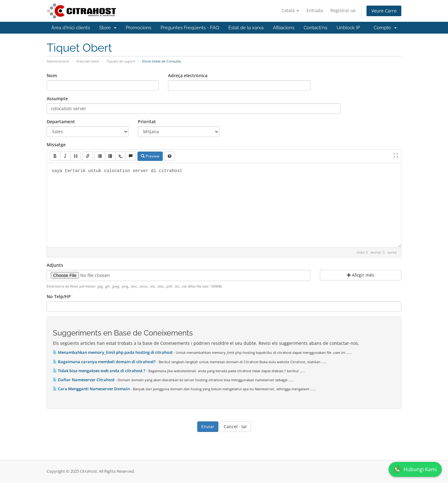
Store (108, 28)
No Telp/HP (59, 296)
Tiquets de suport (121, 61)
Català (290, 10)
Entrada (315, 10)
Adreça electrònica (188, 75)
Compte (385, 28)
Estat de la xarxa (246, 28)
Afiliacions (284, 28)
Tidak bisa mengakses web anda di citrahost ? (100, 371)
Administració (58, 61)
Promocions (138, 28)
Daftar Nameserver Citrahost (84, 380)
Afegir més (361, 275)
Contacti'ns (315, 28)
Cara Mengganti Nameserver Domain (92, 389)
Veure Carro (384, 11)
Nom (52, 75)
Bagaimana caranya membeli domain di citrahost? (105, 362)
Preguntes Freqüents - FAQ (190, 28)
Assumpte (57, 98)
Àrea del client (88, 61)
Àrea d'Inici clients (71, 28)
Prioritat (147, 122)
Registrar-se (343, 10)
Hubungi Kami (415, 469)
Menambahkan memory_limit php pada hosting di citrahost (113, 352)
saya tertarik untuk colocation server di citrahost (224, 205)
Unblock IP (348, 28)
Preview (150, 156)
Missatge (56, 145)
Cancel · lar (235, 427)
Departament (61, 122)
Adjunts (55, 265)
